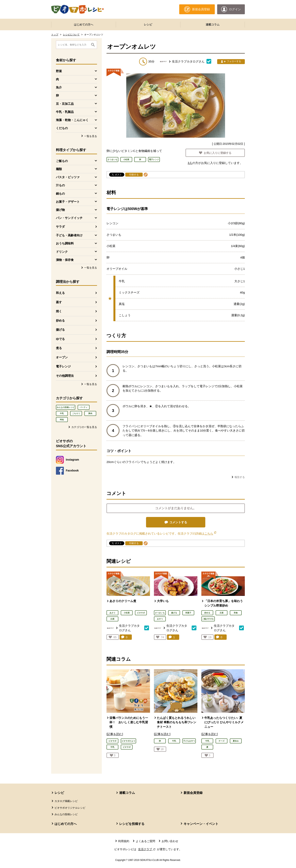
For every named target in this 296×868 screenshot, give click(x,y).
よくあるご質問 (145, 841)
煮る (59, 348)
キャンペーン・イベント (201, 824)
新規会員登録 (193, 793)
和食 (236, 613)
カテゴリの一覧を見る (84, 427)
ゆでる (60, 339)
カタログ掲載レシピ (66, 801)
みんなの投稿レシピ (66, 407)
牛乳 (62, 413)
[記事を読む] (115, 734)
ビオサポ (141, 613)
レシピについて (71, 35)
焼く (59, 311)
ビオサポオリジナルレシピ (70, 808)
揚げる (60, 330)
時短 (62, 420)
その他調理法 (65, 376)
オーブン (62, 357)
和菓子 (188, 613)
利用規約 (124, 841)
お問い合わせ (170, 841)
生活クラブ (147, 849)
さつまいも (160, 613)
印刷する (134, 175)
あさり (112, 613)
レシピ (148, 25)
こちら (210, 533)
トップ (55, 35)
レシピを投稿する (132, 824)
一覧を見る (91, 136)
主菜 (222, 613)
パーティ (84, 407)
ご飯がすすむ (208, 619)
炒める (60, 320)
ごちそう (76, 413)
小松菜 (127, 613)
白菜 (112, 619)
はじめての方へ (84, 25)
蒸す (59, 302)
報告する (240, 477)
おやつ (160, 619)
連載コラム (213, 25)
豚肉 (90, 413)
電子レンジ (63, 366)
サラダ (60, 227)
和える (60, 293)
